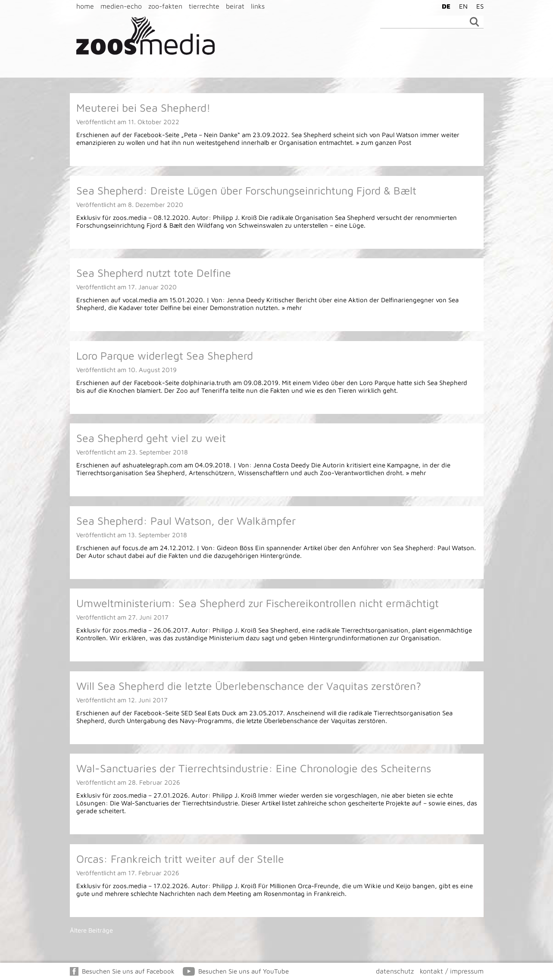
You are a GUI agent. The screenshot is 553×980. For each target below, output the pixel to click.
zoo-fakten (165, 6)
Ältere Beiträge (91, 930)
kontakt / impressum (452, 971)
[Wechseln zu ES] (478, 6)
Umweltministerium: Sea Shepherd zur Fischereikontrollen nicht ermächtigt (258, 603)
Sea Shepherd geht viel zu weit (151, 438)
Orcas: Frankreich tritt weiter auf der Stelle (180, 859)
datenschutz (395, 971)
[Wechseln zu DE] (444, 6)
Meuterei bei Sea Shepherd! (143, 108)
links (258, 6)
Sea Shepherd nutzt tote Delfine (154, 273)
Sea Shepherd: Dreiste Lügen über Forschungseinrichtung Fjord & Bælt (246, 190)
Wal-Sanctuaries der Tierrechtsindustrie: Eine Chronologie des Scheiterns (254, 768)
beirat (235, 6)
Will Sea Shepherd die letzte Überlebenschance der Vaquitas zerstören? (249, 686)
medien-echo (121, 6)
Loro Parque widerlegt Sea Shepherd (165, 355)
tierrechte (204, 6)
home (85, 6)
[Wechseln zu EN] (461, 6)
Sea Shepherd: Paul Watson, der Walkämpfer (186, 521)
